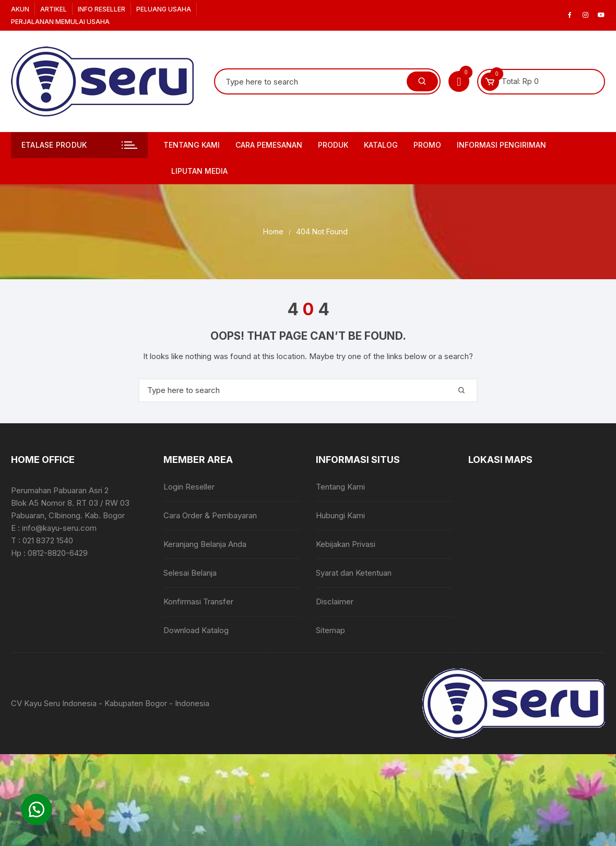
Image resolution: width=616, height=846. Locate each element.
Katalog (381, 145)
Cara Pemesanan (269, 145)
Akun (20, 9)
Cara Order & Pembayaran (210, 515)
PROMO (427, 145)
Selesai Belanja (190, 573)
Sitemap (330, 630)
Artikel (54, 9)
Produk (333, 145)
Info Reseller (102, 9)
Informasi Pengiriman (501, 145)
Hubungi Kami (340, 515)
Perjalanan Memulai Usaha (60, 22)
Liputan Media (199, 171)
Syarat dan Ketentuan (354, 573)
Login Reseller (189, 487)
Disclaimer (335, 601)
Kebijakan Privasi (346, 544)
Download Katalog (196, 630)
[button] (37, 809)
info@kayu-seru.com (59, 528)
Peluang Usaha (164, 9)
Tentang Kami (192, 145)
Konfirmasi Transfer (198, 601)
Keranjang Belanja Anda (205, 544)
